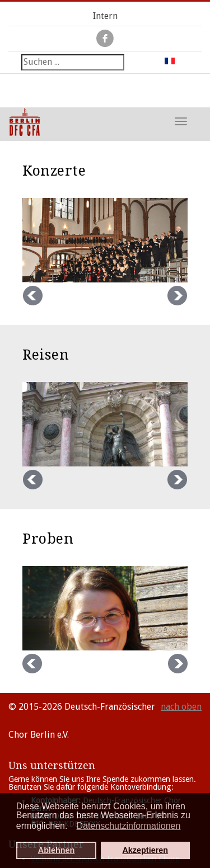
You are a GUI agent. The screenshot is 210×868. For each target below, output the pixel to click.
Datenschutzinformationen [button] (129, 826)
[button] (71, 827)
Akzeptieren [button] (145, 850)
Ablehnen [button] (57, 850)
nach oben (181, 707)
